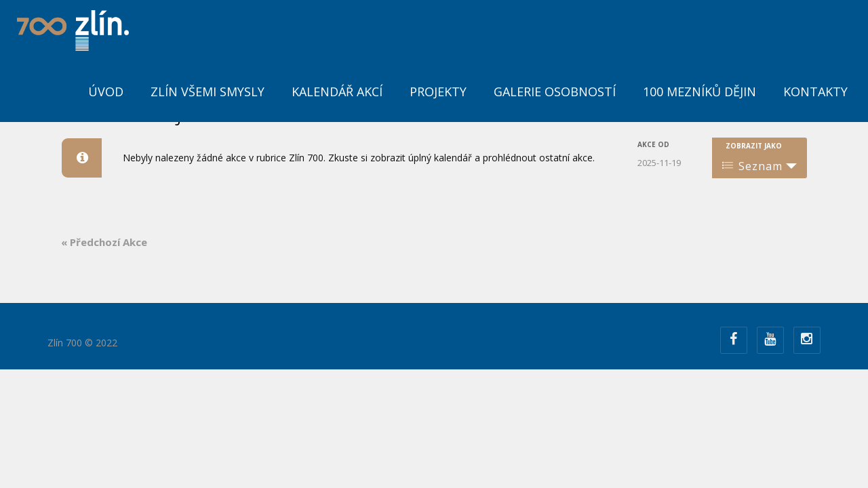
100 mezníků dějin (699, 91)
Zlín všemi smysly (208, 91)
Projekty (438, 91)
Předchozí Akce (104, 242)
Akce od (653, 144)
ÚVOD (106, 91)
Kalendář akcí (337, 91)
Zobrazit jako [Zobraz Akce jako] (754, 146)
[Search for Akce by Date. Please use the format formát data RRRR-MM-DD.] (671, 162)
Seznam (752, 166)
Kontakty (815, 91)
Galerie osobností (555, 91)
